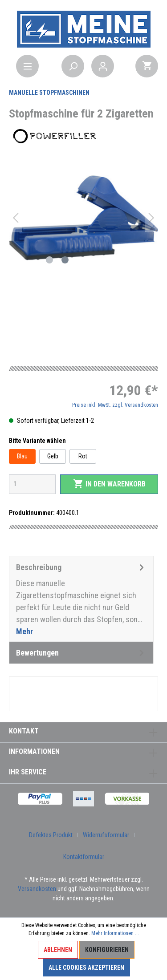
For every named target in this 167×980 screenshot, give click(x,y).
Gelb (53, 456)
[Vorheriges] (16, 218)
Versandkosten (37, 889)
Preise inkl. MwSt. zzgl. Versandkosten (115, 405)
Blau (22, 456)
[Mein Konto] (103, 66)
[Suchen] (73, 66)
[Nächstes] (151, 218)
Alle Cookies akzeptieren (86, 968)
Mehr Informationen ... (115, 933)
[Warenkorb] (147, 66)
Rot (83, 456)
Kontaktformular (84, 857)
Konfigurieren (107, 950)
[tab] (81, 599)
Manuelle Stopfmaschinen (49, 93)
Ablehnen (58, 950)
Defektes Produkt (51, 835)
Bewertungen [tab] (81, 653)
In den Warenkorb (109, 484)
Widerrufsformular (106, 835)
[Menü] (27, 66)
